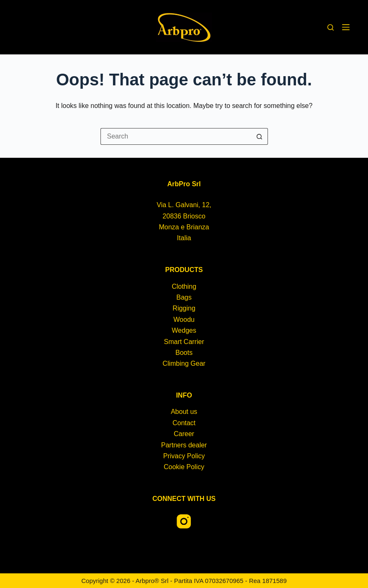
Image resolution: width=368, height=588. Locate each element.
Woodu (184, 320)
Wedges (184, 330)
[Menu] (346, 27)
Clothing (184, 286)
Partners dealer (184, 445)
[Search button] (260, 136)
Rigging (184, 308)
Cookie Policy (184, 467)
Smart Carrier (184, 342)
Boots (184, 353)
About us (184, 412)
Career (184, 434)
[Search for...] (176, 136)
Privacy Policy (184, 456)
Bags (184, 297)
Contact (184, 423)
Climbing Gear (184, 363)
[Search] (331, 27)
